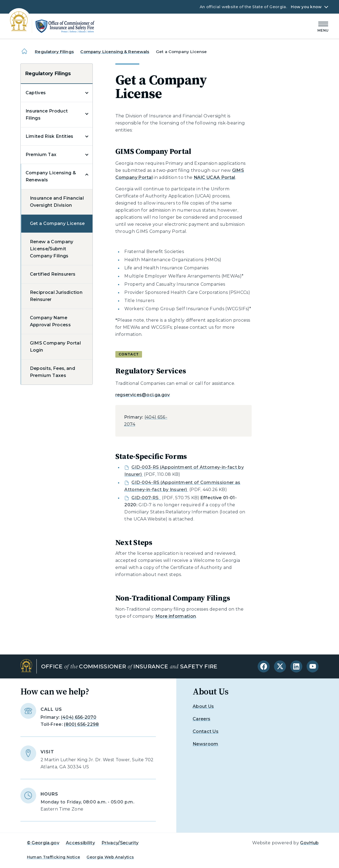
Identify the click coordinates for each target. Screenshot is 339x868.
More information (176, 616)
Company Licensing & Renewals (115, 52)
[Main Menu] (323, 26)
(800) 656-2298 (81, 724)
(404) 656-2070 (79, 717)
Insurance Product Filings (47, 115)
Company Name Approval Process (50, 321)
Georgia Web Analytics (110, 857)
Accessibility (80, 843)
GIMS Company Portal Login (55, 347)
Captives (36, 93)
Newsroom (206, 744)
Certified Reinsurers (53, 274)
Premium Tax (41, 155)
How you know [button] (306, 7)
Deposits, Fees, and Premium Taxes (53, 372)
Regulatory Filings (54, 52)
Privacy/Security (120, 843)
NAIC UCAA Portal (215, 177)
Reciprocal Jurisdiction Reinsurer (56, 296)
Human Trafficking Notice (54, 857)
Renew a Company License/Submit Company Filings (52, 249)
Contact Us (206, 731)
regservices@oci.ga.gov (143, 395)
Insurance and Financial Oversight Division (57, 202)
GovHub (309, 843)
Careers (201, 719)
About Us (203, 706)
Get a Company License (57, 223)
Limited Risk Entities (50, 136)
